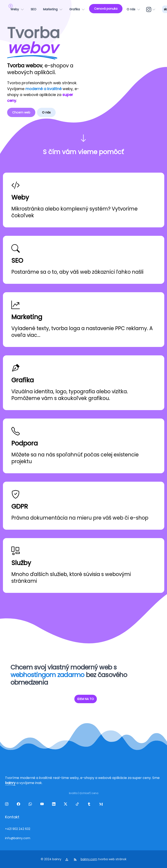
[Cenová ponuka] (106, 9)
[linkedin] (55, 805)
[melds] (102, 805)
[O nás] (133, 9)
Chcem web (21, 112)
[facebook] (19, 805)
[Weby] (17, 9)
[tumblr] (90, 805)
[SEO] (34, 9)
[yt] (43, 805)
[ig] (151, 9)
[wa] (31, 805)
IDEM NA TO (86, 699)
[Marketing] (53, 9)
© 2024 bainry (51, 859)
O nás (46, 112)
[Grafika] (77, 9)
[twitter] (66, 805)
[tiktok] (78, 805)
